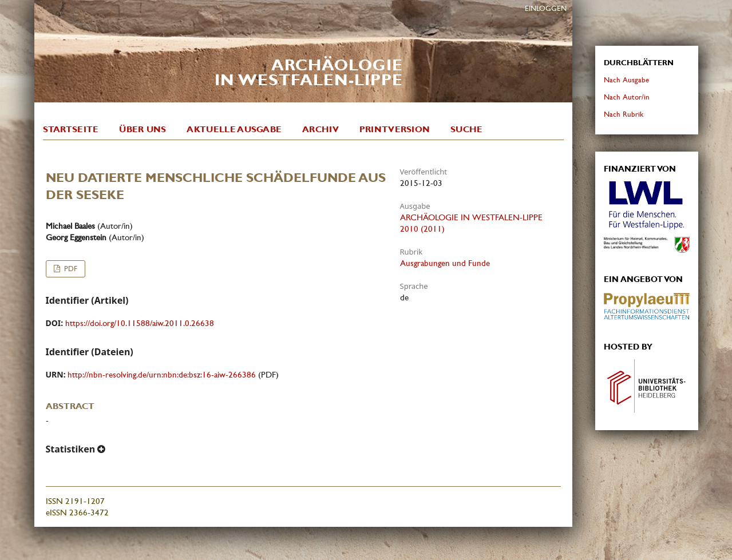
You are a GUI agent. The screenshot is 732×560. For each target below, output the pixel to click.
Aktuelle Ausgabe (234, 129)
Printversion (395, 129)
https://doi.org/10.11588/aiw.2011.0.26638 (140, 323)
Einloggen (546, 8)
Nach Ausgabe (626, 80)
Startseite (71, 129)
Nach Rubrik (624, 114)
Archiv (321, 129)
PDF (70, 269)
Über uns (143, 129)
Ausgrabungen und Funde (445, 263)
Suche (467, 129)
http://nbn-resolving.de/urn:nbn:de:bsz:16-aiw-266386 (162, 375)
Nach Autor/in (627, 97)
